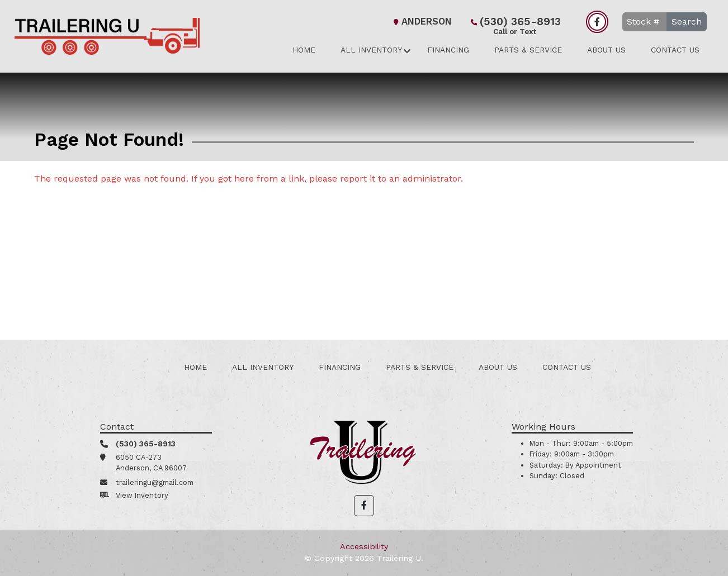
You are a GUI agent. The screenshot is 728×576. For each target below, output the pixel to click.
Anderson (421, 22)
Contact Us (675, 50)
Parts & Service (528, 50)
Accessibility (364, 546)
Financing (448, 50)
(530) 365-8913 (515, 23)
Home (304, 50)
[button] (364, 506)
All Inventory (371, 50)
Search (687, 22)
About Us (606, 50)
